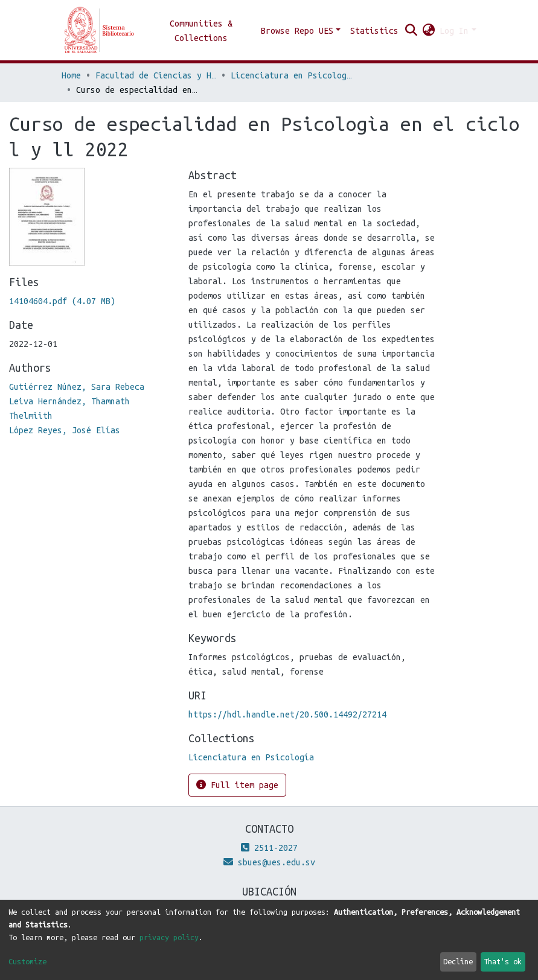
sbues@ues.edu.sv (269, 862)
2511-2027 (269, 848)
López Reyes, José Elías (65, 430)
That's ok (503, 961)
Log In (454, 31)
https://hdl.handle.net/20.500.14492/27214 (287, 714)
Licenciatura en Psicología (291, 75)
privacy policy (169, 937)
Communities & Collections (201, 31)
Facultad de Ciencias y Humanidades (156, 75)
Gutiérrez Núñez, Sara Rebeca (77, 387)
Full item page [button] (237, 785)
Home (71, 75)
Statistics (374, 31)
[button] (428, 31)
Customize (27, 961)
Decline (458, 961)
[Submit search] (411, 31)
